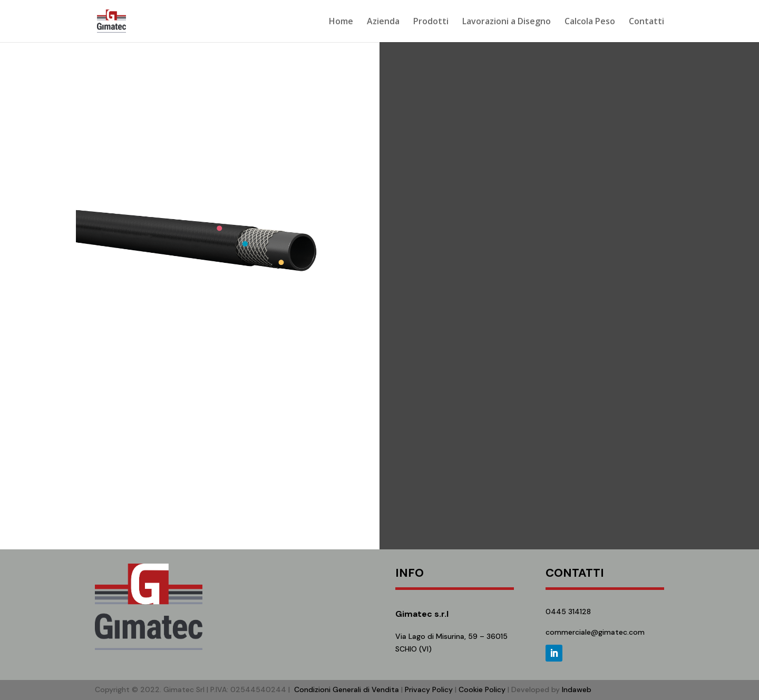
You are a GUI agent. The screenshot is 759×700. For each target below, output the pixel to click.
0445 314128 (568, 612)
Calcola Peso (590, 22)
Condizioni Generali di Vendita (347, 689)
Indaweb (577, 689)
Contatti (646, 22)
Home (341, 22)
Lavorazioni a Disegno (507, 22)
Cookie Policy (482, 689)
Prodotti (431, 22)
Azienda (383, 22)
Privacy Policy (429, 689)
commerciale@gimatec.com (595, 632)
